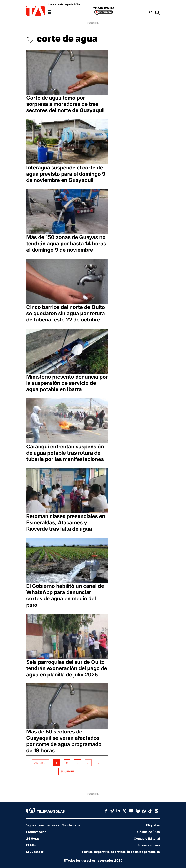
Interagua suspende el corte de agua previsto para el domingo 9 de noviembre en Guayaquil (66, 174)
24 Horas (33, 838)
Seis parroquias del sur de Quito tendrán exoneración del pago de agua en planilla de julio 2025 (67, 668)
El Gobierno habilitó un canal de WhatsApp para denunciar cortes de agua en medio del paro (65, 595)
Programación (36, 832)
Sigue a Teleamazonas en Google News (53, 825)
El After (31, 845)
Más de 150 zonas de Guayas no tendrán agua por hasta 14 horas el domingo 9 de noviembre (66, 244)
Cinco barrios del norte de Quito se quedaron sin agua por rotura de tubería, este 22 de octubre (66, 313)
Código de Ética (148, 832)
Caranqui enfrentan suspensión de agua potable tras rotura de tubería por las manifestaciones (65, 453)
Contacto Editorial (147, 838)
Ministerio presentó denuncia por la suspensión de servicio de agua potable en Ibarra (67, 383)
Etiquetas (153, 825)
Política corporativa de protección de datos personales (121, 852)
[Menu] (51, 12)
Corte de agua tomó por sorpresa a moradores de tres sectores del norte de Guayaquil (65, 104)
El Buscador (35, 852)
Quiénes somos (149, 845)
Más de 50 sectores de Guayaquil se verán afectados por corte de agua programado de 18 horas (64, 741)
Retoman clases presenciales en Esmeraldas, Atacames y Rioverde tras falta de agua (66, 522)
